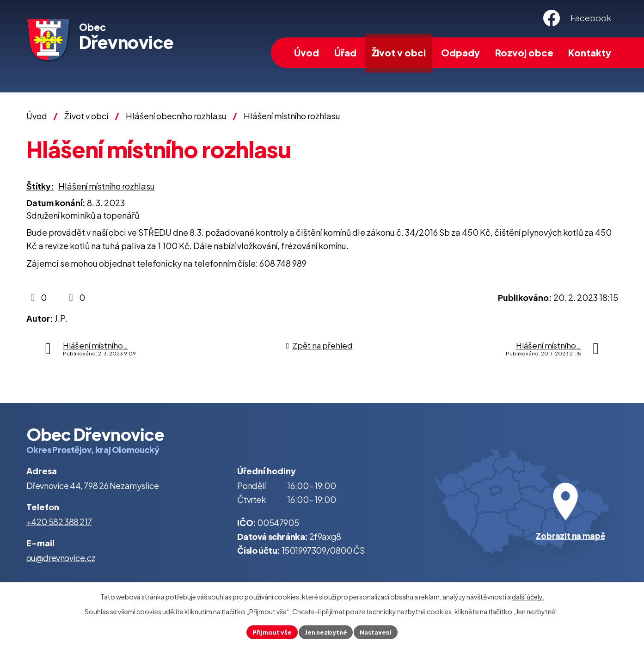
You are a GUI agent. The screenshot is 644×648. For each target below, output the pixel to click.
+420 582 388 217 (59, 522)
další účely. (528, 595)
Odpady (460, 52)
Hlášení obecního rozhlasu (176, 116)
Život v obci (399, 52)
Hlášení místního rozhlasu (107, 186)
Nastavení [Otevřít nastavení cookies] (379, 631)
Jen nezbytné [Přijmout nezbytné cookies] (326, 631)
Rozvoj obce (524, 52)
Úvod (307, 52)
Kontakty (590, 52)
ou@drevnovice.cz (61, 558)
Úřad (345, 52)
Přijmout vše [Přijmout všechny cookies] (269, 631)
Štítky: (40, 186)
